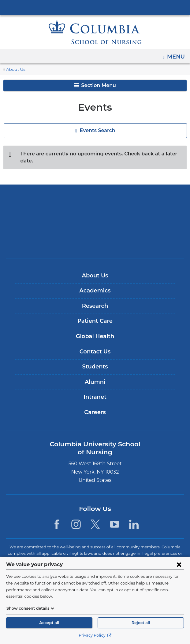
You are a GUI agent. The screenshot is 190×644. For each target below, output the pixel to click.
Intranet (95, 390)
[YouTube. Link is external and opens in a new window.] (115, 518)
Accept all (49, 623)
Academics (95, 284)
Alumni (95, 375)
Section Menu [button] (95, 85)
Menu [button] (177, 55)
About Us (15, 69)
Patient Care (95, 314)
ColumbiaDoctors (95, 233)
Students (95, 360)
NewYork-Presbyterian (95, 214)
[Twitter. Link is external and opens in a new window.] (95, 518)
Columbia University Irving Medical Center (95, 7)
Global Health (95, 330)
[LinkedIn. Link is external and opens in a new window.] (134, 518)
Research (95, 299)
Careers (95, 406)
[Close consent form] (179, 571)
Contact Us (95, 345)
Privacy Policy (95, 635)
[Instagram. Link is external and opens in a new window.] (76, 518)
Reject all (141, 623)
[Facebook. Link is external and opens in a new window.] (56, 518)
